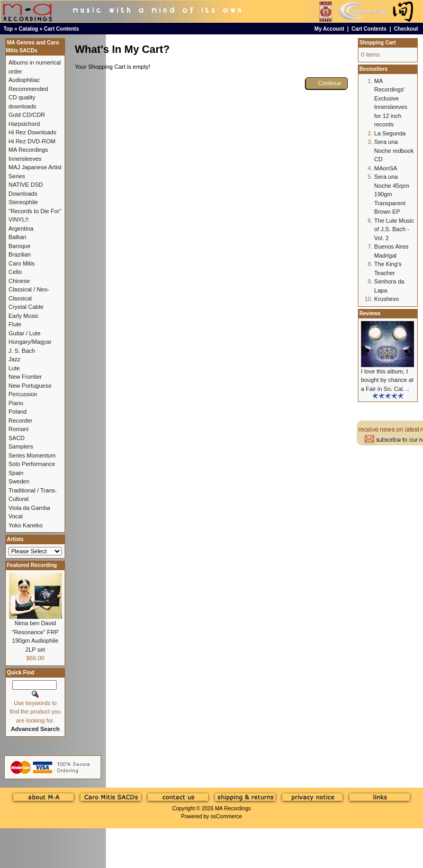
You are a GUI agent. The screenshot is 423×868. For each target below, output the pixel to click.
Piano (16, 403)
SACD (17, 438)
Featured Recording (32, 565)
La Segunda (390, 133)
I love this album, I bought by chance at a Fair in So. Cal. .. (387, 380)
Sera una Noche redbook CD (394, 150)
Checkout (406, 29)
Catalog (28, 29)
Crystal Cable (26, 307)
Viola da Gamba (29, 508)
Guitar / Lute (25, 333)
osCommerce (226, 816)
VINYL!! (19, 220)
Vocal (16, 516)
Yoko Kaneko (25, 525)
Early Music (24, 316)
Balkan (17, 237)
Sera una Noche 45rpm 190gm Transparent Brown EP (392, 194)
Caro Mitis (22, 263)
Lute (14, 368)
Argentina (21, 229)
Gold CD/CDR (27, 115)
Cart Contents (61, 29)
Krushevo (386, 299)
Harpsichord (24, 124)
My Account (329, 29)
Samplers (21, 446)
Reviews (370, 313)
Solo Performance (32, 464)
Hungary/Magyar (30, 342)
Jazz (15, 359)
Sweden (19, 481)
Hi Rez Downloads (32, 132)
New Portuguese (30, 386)
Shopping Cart (378, 43)
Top (8, 29)
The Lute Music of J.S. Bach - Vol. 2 (394, 229)
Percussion (23, 394)
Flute (15, 324)
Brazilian (20, 254)
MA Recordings (233, 808)
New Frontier (25, 377)
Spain (16, 473)
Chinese (19, 281)
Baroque (20, 246)
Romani (19, 429)
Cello (15, 272)
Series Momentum (32, 455)
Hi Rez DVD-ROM (32, 141)
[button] (327, 83)
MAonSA (386, 168)
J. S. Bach (22, 351)
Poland (17, 412)
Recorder (20, 421)
